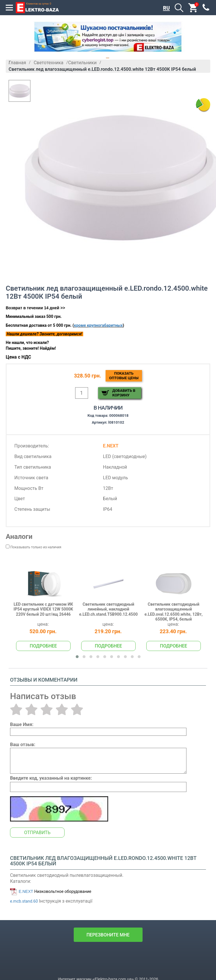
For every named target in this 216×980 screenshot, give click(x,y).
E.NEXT (26, 891)
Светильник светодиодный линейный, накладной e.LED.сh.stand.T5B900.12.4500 (108, 609)
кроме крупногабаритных (98, 325)
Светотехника (48, 63)
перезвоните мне (108, 935)
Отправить (37, 833)
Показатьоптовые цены (124, 376)
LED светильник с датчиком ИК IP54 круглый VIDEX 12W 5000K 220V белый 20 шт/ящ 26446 (43, 609)
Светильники (82, 63)
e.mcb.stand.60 (24, 901)
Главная (17, 63)
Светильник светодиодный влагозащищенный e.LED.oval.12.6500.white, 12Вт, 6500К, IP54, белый (174, 612)
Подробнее (43, 646)
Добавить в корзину (124, 393)
